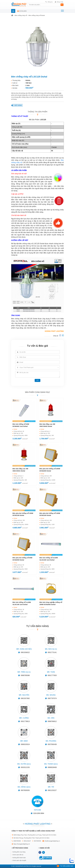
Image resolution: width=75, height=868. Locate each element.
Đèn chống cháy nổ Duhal (37, 15)
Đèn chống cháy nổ (21, 15)
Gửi (37, 380)
